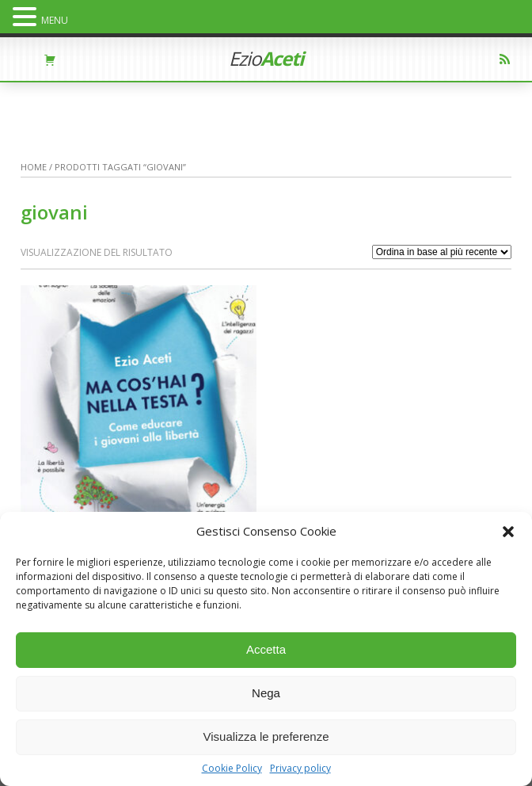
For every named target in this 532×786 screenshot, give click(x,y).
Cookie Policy (232, 769)
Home (34, 167)
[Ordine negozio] (442, 252)
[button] (508, 532)
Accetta (266, 649)
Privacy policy (300, 769)
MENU (55, 20)
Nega (266, 693)
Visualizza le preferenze (266, 736)
